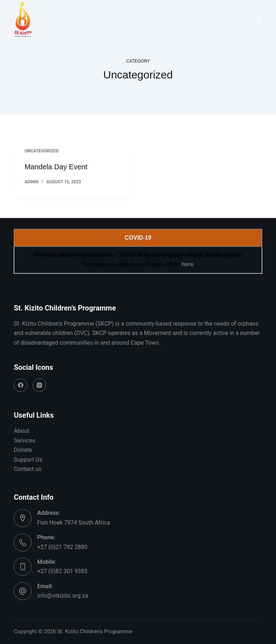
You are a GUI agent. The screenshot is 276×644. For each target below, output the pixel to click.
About (21, 431)
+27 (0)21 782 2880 (62, 547)
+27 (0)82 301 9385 (62, 571)
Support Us (28, 460)
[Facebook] (20, 385)
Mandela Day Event (56, 167)
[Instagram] (40, 385)
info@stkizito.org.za (63, 596)
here (188, 264)
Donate (23, 450)
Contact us (27, 469)
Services (24, 441)
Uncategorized (42, 151)
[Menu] (259, 19)
